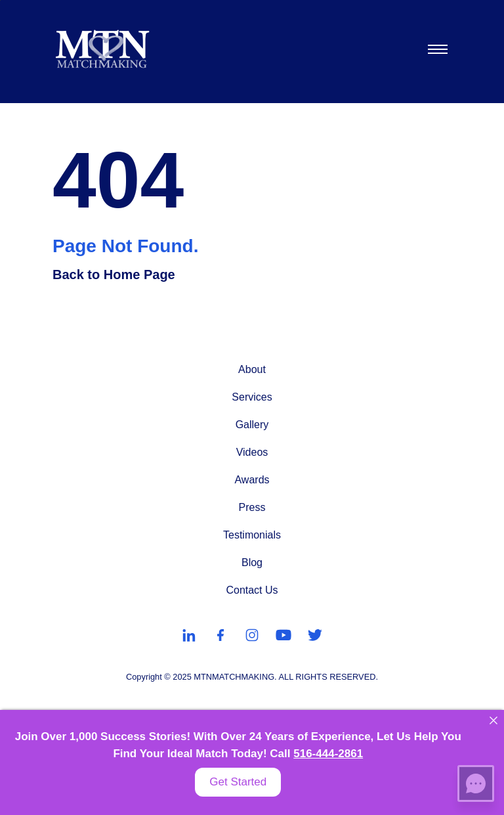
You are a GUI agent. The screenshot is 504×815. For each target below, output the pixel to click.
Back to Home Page (114, 275)
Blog (252, 562)
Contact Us (252, 590)
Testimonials (252, 535)
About (252, 369)
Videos (252, 452)
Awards (252, 480)
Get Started (238, 782)
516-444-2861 (328, 754)
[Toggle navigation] (437, 49)
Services (252, 397)
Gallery (252, 425)
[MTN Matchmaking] (103, 49)
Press (252, 507)
